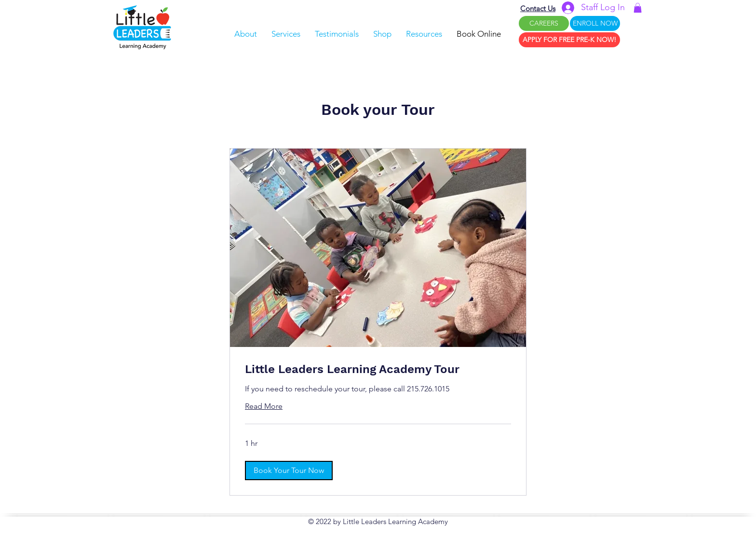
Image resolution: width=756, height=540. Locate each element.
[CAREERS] (544, 23)
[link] (378, 370)
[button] (638, 8)
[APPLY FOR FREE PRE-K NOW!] (569, 40)
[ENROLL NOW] (595, 23)
